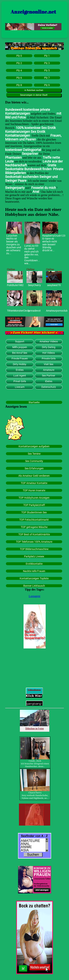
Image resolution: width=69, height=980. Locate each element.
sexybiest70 (54, 285)
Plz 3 (47, 63)
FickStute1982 (15, 285)
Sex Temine (34, 454)
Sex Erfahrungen (34, 468)
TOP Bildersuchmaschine (34, 549)
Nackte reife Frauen (34, 571)
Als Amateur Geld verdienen (34, 476)
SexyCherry (34, 285)
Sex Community (34, 461)
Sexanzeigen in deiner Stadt (34, 95)
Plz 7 (47, 78)
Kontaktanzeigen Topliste (34, 578)
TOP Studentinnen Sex (34, 512)
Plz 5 (47, 70)
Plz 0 (19, 56)
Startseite (34, 402)
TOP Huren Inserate (34, 490)
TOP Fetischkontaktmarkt (34, 520)
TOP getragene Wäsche (34, 527)
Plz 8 (19, 85)
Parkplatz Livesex (34, 556)
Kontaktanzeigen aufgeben (34, 446)
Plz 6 (19, 78)
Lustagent (34, 596)
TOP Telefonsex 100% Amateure (34, 542)
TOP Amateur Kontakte (34, 483)
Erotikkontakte (34, 564)
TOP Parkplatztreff (34, 505)
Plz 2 (19, 63)
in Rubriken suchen (34, 90)
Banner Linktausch (34, 586)
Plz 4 (19, 70)
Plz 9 (47, 85)
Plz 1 (47, 56)
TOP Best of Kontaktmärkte (34, 534)
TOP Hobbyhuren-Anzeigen (34, 498)
